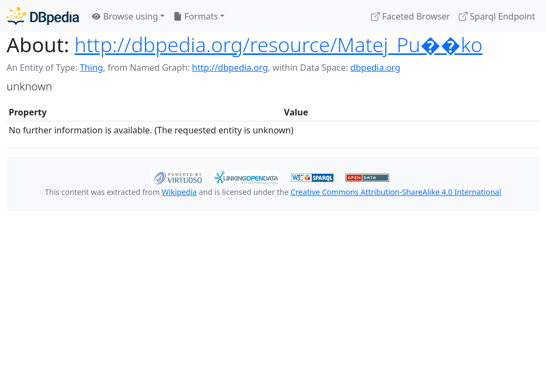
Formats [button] (196, 16)
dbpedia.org (375, 68)
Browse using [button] (125, 16)
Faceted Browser (411, 16)
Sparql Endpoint (497, 16)
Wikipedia (179, 192)
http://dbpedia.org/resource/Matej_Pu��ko (279, 44)
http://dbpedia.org (230, 68)
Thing (91, 68)
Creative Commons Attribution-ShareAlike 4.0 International (396, 192)
